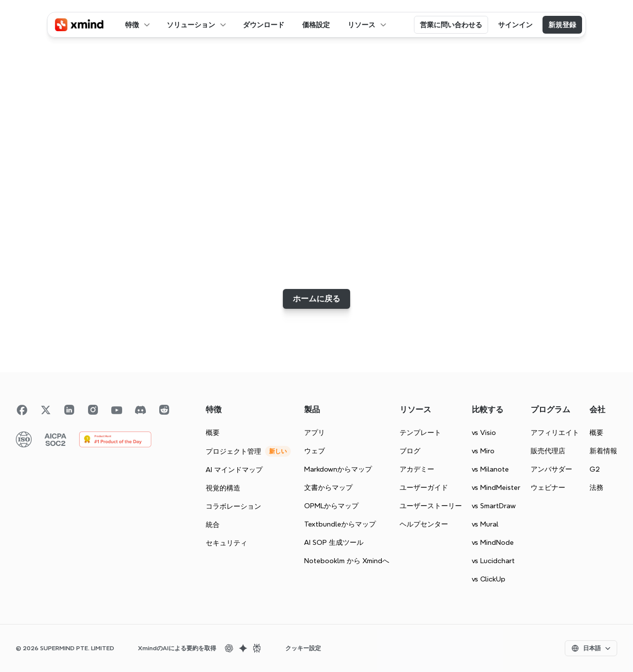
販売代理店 (548, 451)
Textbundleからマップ (340, 524)
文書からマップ (328, 487)
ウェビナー (548, 487)
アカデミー (417, 469)
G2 (595, 469)
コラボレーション (233, 506)
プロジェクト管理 (233, 451)
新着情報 (603, 451)
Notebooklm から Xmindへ (347, 561)
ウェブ (315, 451)
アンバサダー (551, 469)
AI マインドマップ (234, 470)
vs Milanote (490, 469)
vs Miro (483, 451)
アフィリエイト (555, 432)
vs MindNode (493, 542)
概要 (213, 432)
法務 (596, 487)
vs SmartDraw (494, 506)
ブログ (410, 451)
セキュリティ (226, 543)
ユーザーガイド (424, 487)
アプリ (315, 432)
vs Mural (485, 524)
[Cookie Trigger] (303, 648)
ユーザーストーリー (431, 506)
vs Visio (484, 432)
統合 (213, 525)
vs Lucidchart (493, 561)
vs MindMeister (496, 487)
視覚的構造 (223, 488)
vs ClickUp (489, 579)
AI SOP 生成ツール (334, 542)
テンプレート (420, 432)
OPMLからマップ (331, 506)
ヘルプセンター (424, 524)
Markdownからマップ (338, 469)
